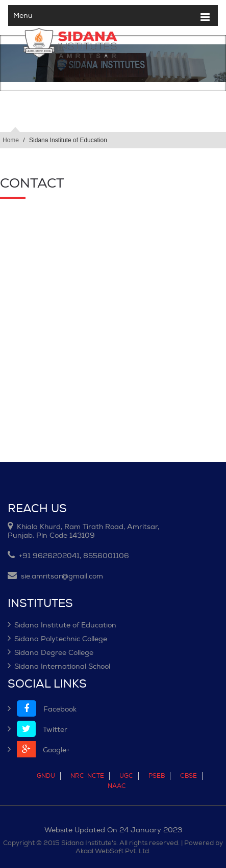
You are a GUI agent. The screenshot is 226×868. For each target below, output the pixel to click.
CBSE (189, 776)
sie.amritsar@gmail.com (55, 576)
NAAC (117, 786)
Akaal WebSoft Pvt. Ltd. (113, 851)
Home (11, 140)
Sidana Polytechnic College (57, 639)
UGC (126, 776)
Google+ (39, 750)
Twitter (37, 730)
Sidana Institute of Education (62, 625)
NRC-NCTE (87, 776)
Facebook (42, 709)
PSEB (157, 776)
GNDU (46, 776)
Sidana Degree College (51, 653)
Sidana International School (59, 666)
